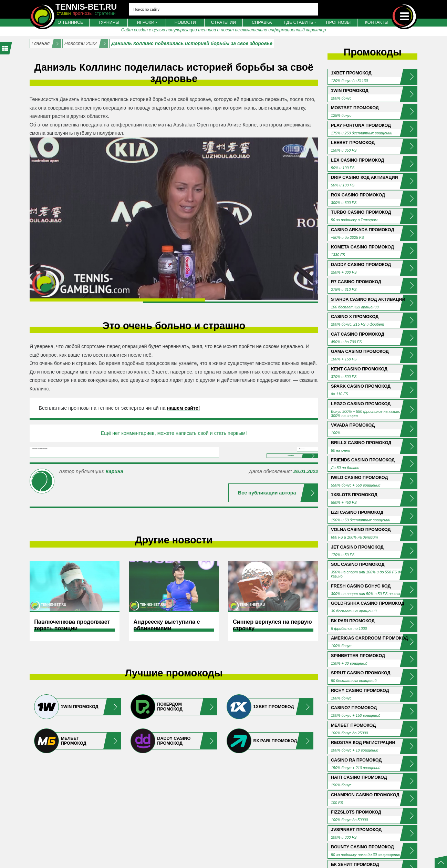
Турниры (109, 22)
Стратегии (223, 22)
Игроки (146, 22)
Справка (262, 22)
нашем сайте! (184, 408)
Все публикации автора (267, 528)
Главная (40, 43)
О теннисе (70, 22)
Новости (185, 22)
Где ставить (299, 22)
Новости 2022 (81, 43)
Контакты (377, 22)
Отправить (267, 484)
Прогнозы (339, 22)
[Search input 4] (224, 9)
